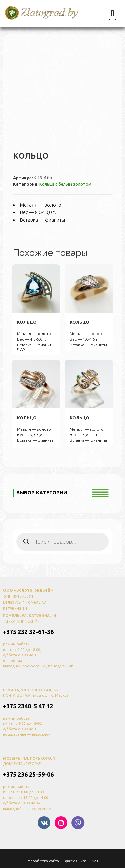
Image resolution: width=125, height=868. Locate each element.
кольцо (27, 322)
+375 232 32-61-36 (28, 632)
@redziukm (76, 861)
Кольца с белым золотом (65, 184)
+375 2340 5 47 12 (28, 706)
